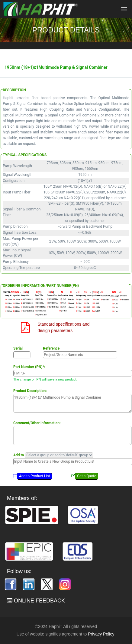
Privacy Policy (101, 634)
